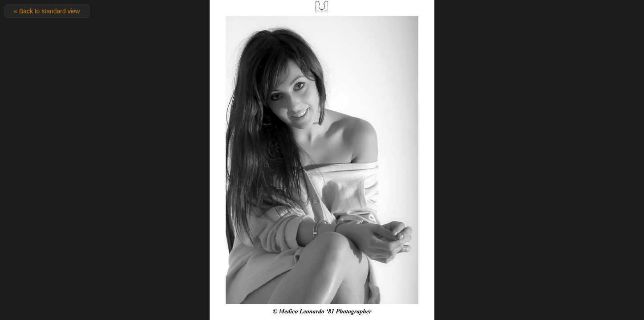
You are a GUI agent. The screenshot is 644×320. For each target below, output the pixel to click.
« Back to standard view (47, 11)
